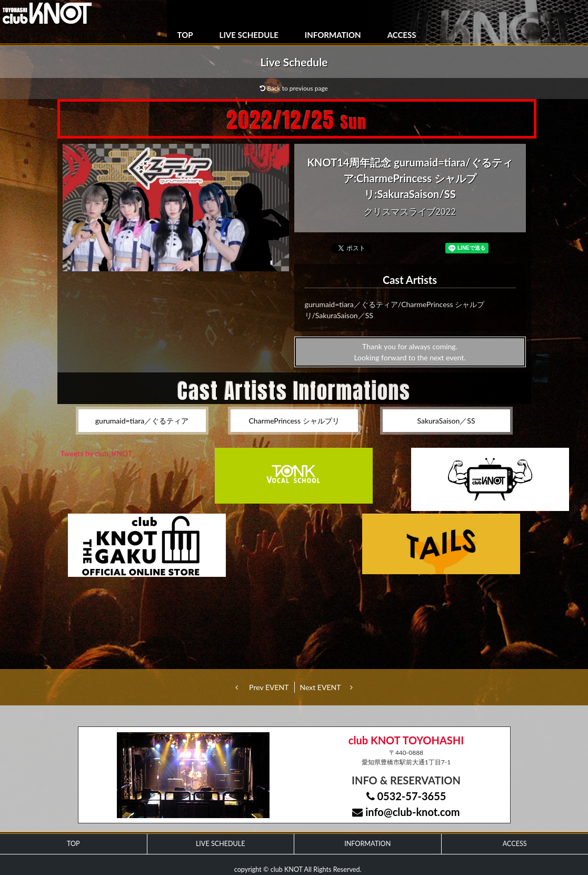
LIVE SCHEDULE (249, 35)
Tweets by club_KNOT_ (98, 453)
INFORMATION (333, 35)
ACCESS (402, 35)
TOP (185, 35)
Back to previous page (294, 88)
